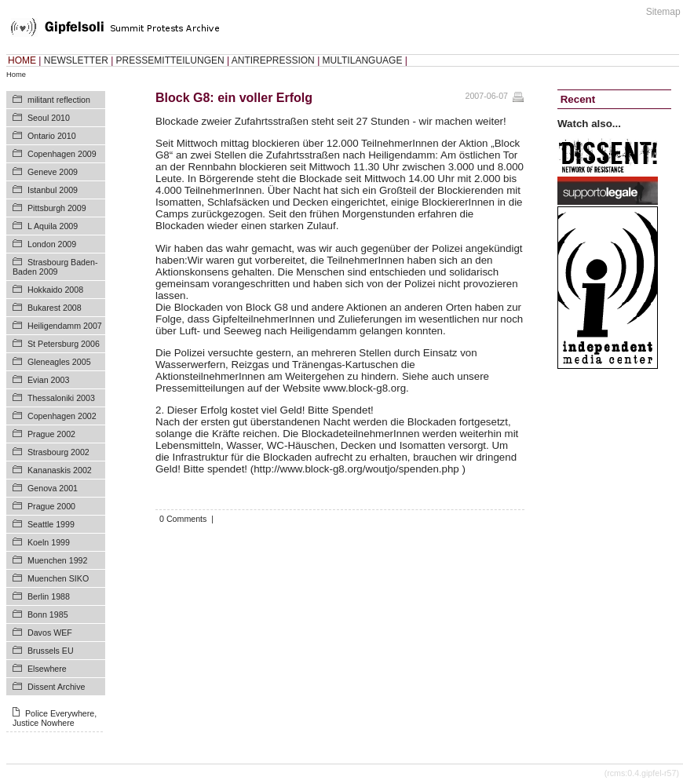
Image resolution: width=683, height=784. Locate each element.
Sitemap (663, 12)
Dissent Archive (56, 687)
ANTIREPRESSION (273, 60)
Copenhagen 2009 (62, 154)
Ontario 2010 (52, 136)
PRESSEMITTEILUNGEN (170, 60)
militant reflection (59, 100)
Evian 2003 (48, 380)
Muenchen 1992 (57, 560)
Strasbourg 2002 (58, 452)
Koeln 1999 (49, 542)
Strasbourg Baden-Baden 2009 (55, 267)
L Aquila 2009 (53, 226)
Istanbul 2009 (53, 190)
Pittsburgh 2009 (57, 208)
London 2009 (52, 244)
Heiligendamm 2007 (65, 326)
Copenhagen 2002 (62, 416)
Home (16, 75)
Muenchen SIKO (58, 578)
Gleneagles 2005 (59, 362)
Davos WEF (50, 633)
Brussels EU (51, 651)
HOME (22, 60)
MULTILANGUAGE (363, 60)
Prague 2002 (51, 434)
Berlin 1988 (49, 596)
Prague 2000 (51, 506)
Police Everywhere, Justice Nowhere (55, 718)
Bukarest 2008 (55, 308)
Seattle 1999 (51, 524)
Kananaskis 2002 (60, 470)
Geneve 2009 (53, 172)
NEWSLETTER (76, 60)
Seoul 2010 (49, 118)
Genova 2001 (53, 488)
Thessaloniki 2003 (61, 398)
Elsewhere (47, 669)
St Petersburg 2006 (64, 344)
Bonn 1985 (48, 614)
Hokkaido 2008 (55, 290)
